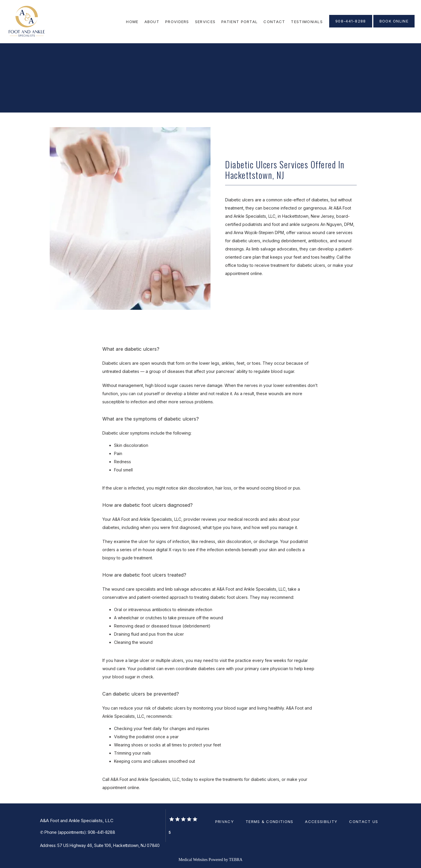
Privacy (225, 822)
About (152, 22)
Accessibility (321, 822)
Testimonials (307, 22)
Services (205, 22)
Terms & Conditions (269, 822)
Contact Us (364, 822)
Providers (177, 22)
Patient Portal (239, 22)
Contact (274, 22)
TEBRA (236, 860)
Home (132, 22)
